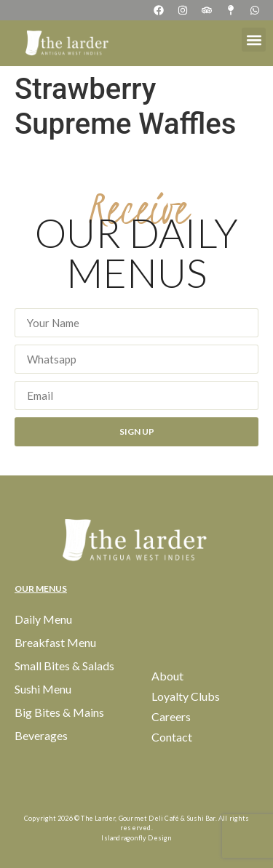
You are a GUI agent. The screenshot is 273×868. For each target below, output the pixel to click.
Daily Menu (43, 619)
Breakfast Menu (55, 642)
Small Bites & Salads (64, 666)
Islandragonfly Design (136, 838)
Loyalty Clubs (186, 696)
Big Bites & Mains (59, 712)
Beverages (41, 735)
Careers (171, 716)
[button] (254, 40)
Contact (172, 737)
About (167, 676)
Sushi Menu (43, 689)
